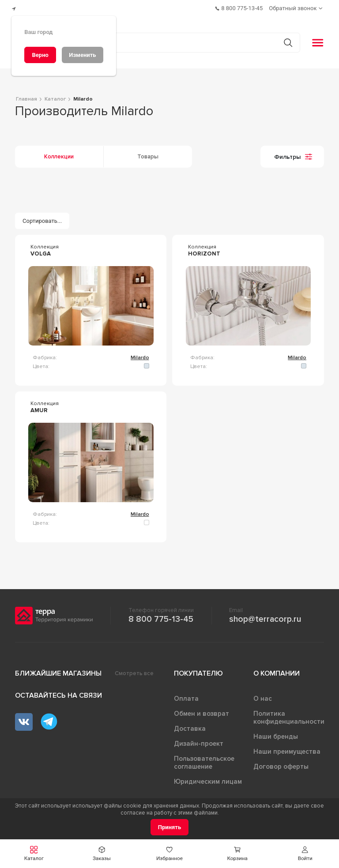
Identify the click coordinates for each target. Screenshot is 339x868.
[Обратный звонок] (297, 7)
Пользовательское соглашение (204, 759)
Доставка (190, 725)
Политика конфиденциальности (289, 714)
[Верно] (40, 55)
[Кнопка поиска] (284, 39)
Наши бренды (276, 733)
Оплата (186, 695)
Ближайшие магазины (58, 670)
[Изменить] (83, 55)
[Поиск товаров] (165, 39)
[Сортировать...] (42, 217)
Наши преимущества (287, 748)
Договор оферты (281, 763)
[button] (305, 854)
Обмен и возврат (202, 710)
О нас (263, 695)
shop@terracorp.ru (265, 616)
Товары (148, 153)
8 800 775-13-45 (161, 616)
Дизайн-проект (199, 740)
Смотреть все (134, 670)
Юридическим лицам (208, 778)
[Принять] (170, 827)
